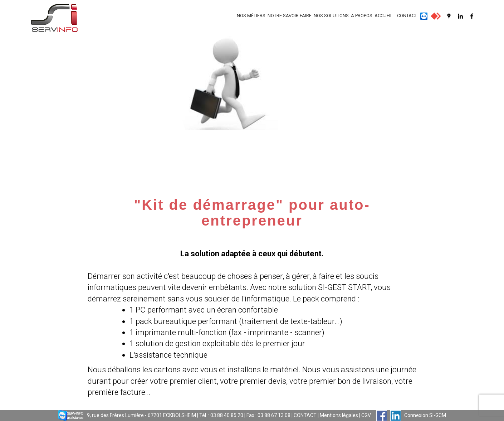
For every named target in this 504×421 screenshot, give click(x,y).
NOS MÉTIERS (251, 16)
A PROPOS (362, 16)
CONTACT (407, 16)
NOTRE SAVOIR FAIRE (290, 16)
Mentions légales (339, 415)
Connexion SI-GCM (425, 415)
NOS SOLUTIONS (331, 16)
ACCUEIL (384, 16)
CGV (366, 415)
